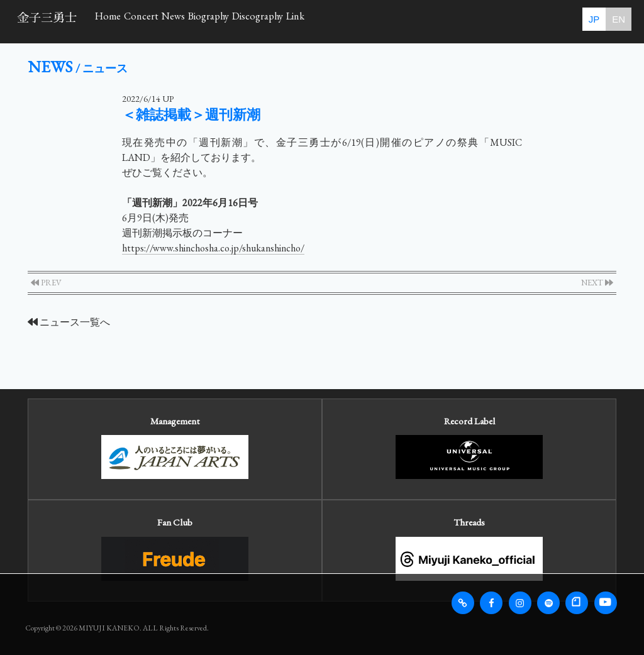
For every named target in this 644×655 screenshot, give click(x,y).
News (236, 20)
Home (121, 20)
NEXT (597, 283)
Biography (298, 20)
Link (441, 20)
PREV (46, 283)
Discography (375, 20)
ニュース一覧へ (69, 322)
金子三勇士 (47, 18)
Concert (179, 20)
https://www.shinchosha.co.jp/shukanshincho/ (213, 248)
